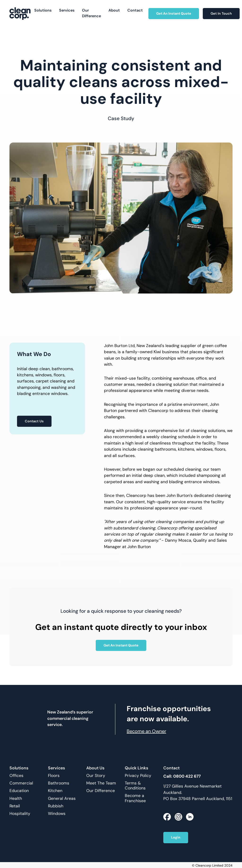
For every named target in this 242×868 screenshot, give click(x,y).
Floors (54, 776)
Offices (16, 776)
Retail (15, 806)
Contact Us (34, 421)
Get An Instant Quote (174, 13)
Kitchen (55, 791)
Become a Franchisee (135, 798)
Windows (57, 814)
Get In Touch (221, 13)
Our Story (96, 776)
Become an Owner (146, 731)
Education (19, 791)
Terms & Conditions (135, 786)
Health (16, 799)
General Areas (62, 799)
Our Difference (101, 791)
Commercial (21, 783)
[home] (20, 14)
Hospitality (20, 814)
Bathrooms (59, 783)
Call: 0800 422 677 (182, 776)
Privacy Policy (138, 776)
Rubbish (56, 806)
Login (176, 837)
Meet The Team (101, 783)
